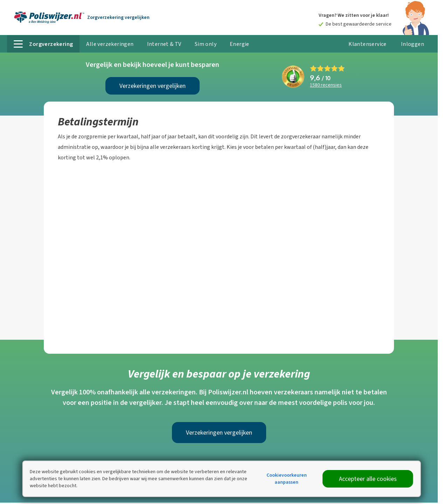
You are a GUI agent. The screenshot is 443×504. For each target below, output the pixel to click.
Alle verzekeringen (110, 44)
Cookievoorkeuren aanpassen (287, 479)
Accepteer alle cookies (368, 479)
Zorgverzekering (118, 17)
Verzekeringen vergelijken (153, 86)
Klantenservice (368, 44)
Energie (240, 44)
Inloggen (413, 44)
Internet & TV (164, 44)
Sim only (206, 44)
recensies (326, 85)
